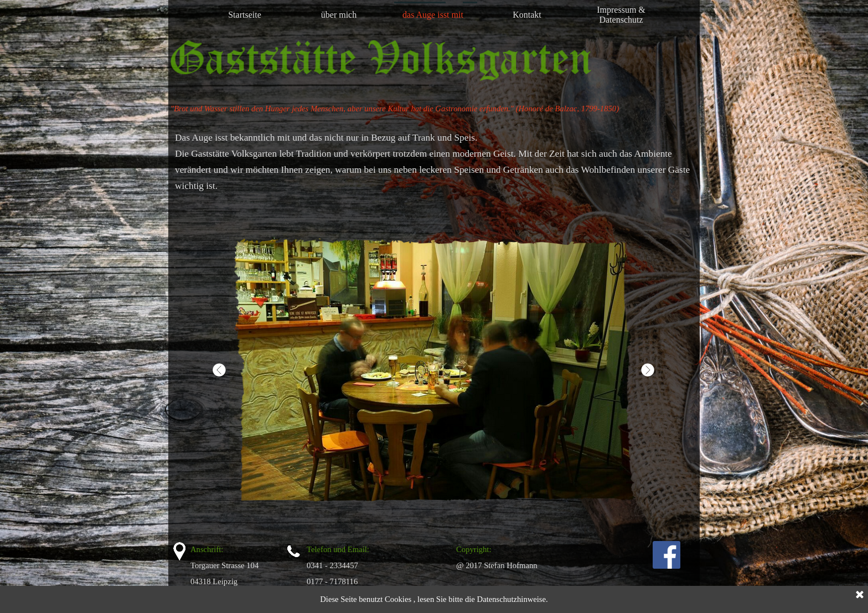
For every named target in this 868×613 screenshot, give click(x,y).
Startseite (245, 15)
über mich (339, 15)
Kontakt (527, 15)
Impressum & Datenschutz (621, 15)
